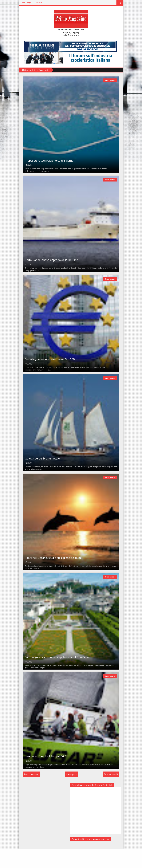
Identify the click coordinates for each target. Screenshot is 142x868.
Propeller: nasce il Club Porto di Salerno (48, 163)
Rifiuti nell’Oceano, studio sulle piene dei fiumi (52, 571)
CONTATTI (39, 3)
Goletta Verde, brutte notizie (41, 469)
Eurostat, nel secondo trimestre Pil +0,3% (49, 367)
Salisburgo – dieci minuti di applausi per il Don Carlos (56, 673)
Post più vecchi (112, 793)
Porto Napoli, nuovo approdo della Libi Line (50, 265)
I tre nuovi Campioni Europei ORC (44, 775)
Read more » (112, 80)
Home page (25, 3)
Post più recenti (30, 793)
